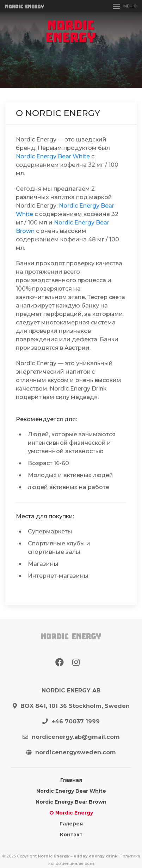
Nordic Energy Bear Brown (71, 802)
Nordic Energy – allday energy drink (78, 856)
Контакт (71, 835)
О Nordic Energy (71, 813)
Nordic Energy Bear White (53, 156)
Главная (71, 780)
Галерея (71, 824)
